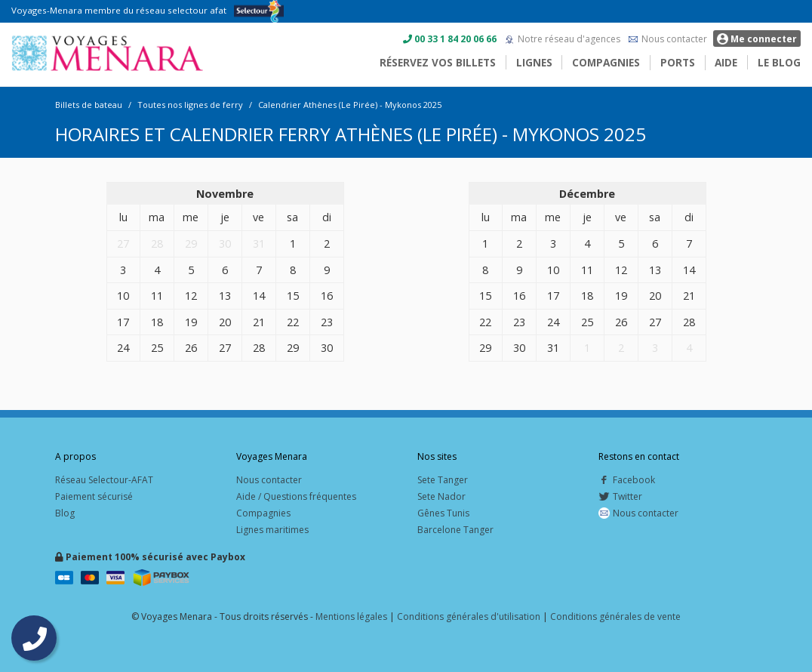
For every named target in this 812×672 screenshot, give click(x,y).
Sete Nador (441, 496)
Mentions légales (351, 617)
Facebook (627, 480)
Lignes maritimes (272, 530)
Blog (65, 513)
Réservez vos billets (438, 62)
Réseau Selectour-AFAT (104, 480)
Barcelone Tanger (455, 530)
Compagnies (606, 62)
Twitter (620, 496)
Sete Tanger (443, 480)
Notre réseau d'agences (569, 39)
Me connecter (757, 39)
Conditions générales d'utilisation (469, 617)
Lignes (534, 62)
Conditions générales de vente (615, 617)
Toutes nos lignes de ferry (190, 105)
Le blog (779, 62)
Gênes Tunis (443, 513)
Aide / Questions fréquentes (296, 496)
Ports (678, 62)
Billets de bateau (89, 105)
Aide (726, 62)
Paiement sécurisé (94, 496)
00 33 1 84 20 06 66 (455, 39)
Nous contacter (674, 39)
